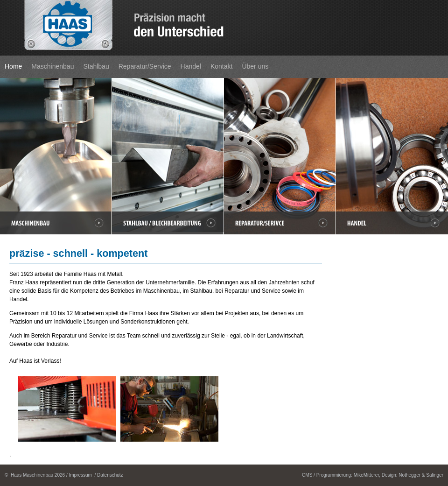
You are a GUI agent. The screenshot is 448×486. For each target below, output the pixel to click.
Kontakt (221, 66)
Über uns (255, 66)
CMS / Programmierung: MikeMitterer (340, 475)
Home (13, 66)
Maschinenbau (52, 66)
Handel (191, 66)
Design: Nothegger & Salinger (413, 475)
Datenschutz (110, 475)
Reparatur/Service (145, 66)
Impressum (80, 475)
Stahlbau (96, 66)
